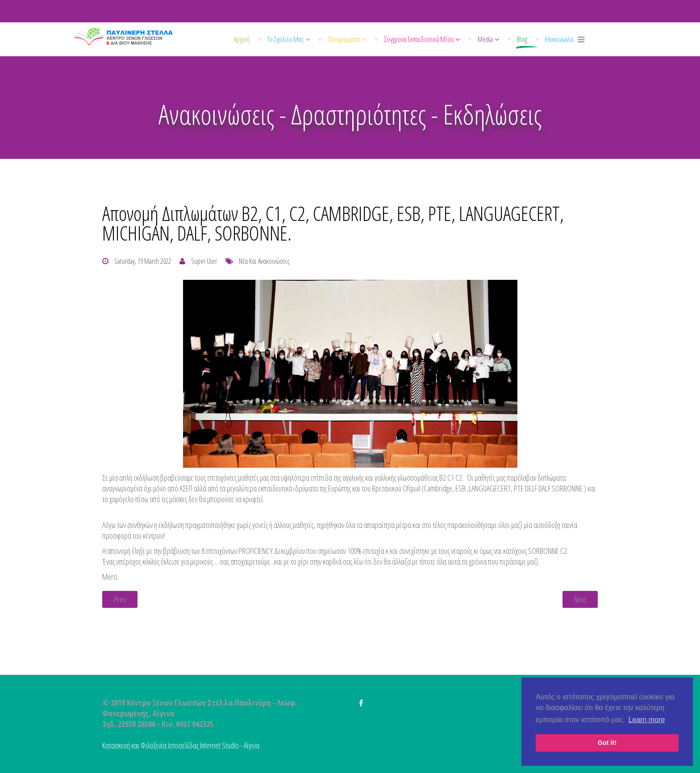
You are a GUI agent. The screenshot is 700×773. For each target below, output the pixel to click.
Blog (522, 39)
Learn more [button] (647, 720)
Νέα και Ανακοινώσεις (264, 261)
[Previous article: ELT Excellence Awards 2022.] (120, 599)
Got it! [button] (607, 743)
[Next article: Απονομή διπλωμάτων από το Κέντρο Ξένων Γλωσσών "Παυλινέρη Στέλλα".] (580, 599)
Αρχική (242, 39)
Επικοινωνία (559, 39)
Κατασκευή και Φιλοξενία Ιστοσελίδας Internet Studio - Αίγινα (181, 745)
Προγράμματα (344, 39)
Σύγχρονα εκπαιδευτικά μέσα (419, 39)
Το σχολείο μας (285, 39)
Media (485, 39)
